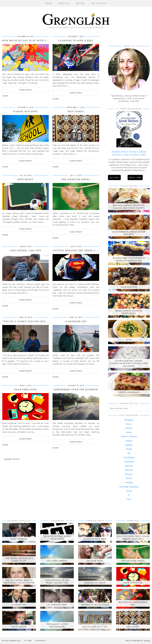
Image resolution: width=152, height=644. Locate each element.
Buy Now (114, 177)
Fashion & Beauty (129, 436)
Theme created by (138, 641)
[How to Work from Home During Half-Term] (133, 533)
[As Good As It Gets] (95, 533)
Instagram (41, 641)
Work (129, 499)
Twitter (28, 641)
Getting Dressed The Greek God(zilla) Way (84, 250)
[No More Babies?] (57, 555)
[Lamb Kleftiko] (129, 279)
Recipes (80, 3)
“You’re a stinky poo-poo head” (26, 321)
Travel (129, 491)
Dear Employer (25, 390)
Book (129, 424)
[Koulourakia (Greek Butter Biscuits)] (129, 227)
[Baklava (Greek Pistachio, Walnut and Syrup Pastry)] (129, 200)
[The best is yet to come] (95, 599)
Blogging (129, 420)
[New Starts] (133, 621)
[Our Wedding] (19, 533)
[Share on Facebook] (11, 96)
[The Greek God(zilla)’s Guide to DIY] (19, 555)
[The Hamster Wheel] (133, 555)
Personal (129, 466)
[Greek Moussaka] (129, 385)
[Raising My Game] (95, 577)
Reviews (129, 474)
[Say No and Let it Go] (95, 621)
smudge (129, 482)
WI (129, 495)
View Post (25, 90)
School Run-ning (25, 111)
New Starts (76, 111)
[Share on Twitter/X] (13, 96)
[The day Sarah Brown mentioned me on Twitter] (19, 577)
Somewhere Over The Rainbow (76, 390)
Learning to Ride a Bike (76, 41)
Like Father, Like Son (25, 250)
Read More (135, 177)
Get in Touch (99, 3)
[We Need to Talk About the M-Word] (57, 533)
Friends (129, 441)
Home (49, 3)
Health (129, 449)
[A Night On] (19, 599)
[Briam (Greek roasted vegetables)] (129, 306)
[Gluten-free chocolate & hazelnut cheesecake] (129, 253)
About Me (64, 3)
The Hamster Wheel (76, 179)
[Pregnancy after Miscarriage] (57, 621)
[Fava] (129, 332)
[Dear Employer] (133, 577)
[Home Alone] (19, 621)
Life (129, 453)
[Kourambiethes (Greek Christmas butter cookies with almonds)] (129, 358)
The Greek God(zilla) (129, 487)
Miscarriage (129, 457)
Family (129, 432)
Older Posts (12, 459)
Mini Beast (25, 179)
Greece (129, 445)
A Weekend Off (76, 321)
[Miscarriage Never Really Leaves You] (57, 577)
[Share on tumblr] (16, 96)
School (129, 478)
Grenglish (15, 641)
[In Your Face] (95, 555)
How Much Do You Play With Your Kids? (31, 41)
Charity (129, 428)
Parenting (129, 462)
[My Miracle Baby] (57, 599)
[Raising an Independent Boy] (133, 599)
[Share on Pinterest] (14, 96)
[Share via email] (10, 96)
